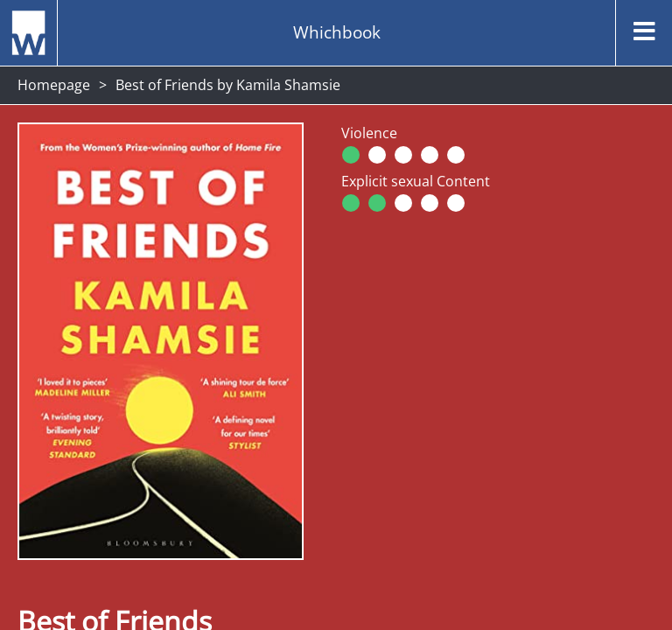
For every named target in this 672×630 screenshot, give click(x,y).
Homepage (54, 85)
